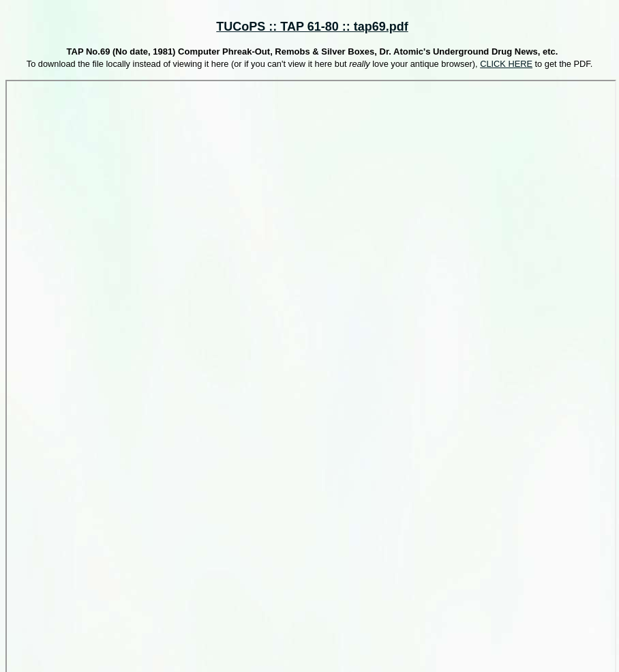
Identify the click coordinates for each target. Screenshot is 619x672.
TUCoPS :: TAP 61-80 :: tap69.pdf (312, 27)
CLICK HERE (506, 64)
